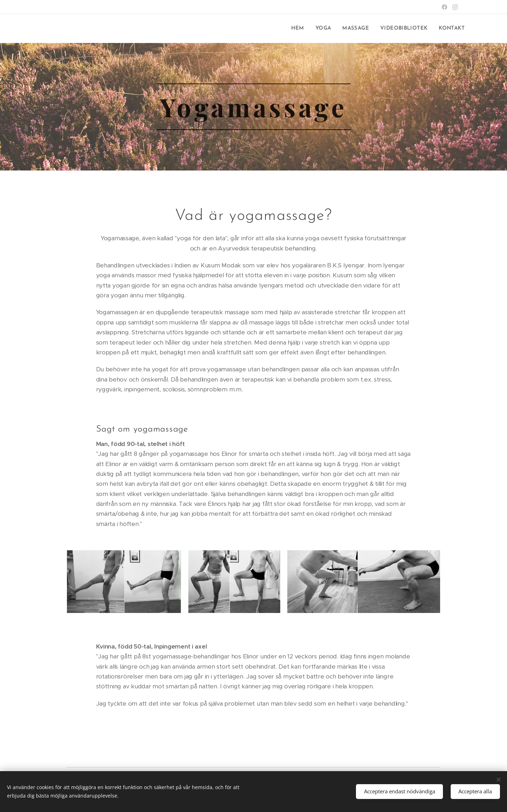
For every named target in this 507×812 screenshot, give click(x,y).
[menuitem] (302, 29)
